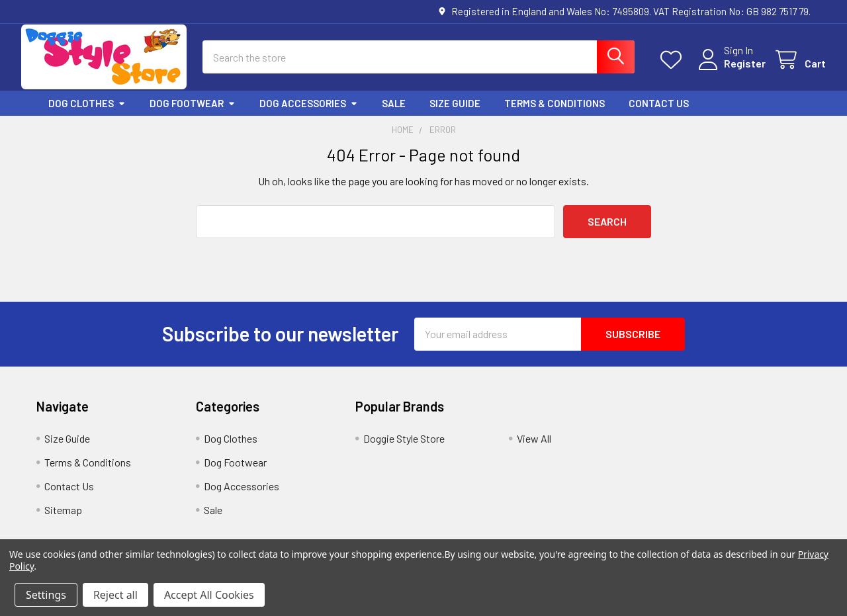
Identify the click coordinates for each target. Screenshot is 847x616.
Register (730, 71)
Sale (394, 114)
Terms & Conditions (555, 114)
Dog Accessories (309, 114)
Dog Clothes (87, 114)
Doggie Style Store (404, 450)
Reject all (115, 595)
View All (534, 450)
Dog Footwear (193, 114)
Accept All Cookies (209, 595)
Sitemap (63, 521)
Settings (46, 595)
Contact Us (659, 114)
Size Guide (455, 114)
